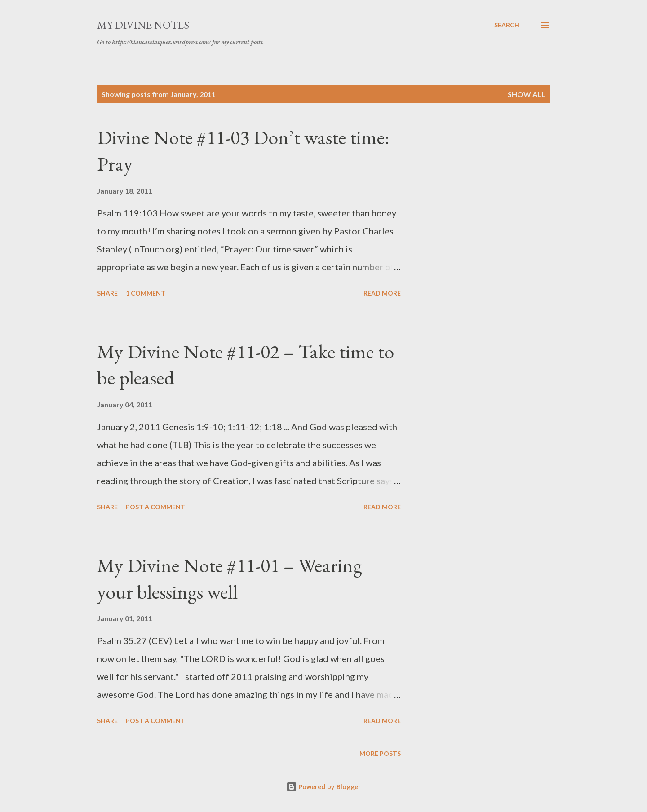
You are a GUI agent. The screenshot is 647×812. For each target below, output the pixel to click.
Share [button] (107, 293)
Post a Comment (155, 507)
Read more (382, 293)
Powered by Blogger (323, 787)
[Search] (507, 25)
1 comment (146, 293)
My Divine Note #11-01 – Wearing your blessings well (230, 578)
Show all (527, 94)
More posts (380, 753)
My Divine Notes (143, 25)
